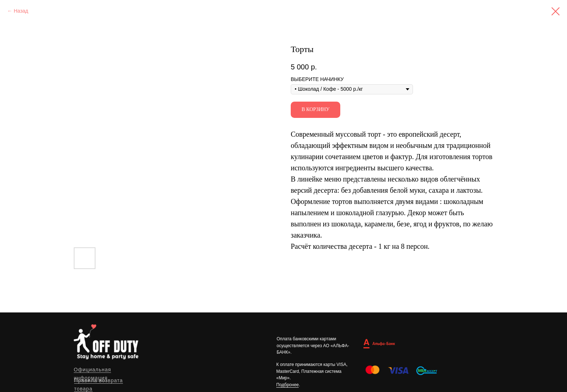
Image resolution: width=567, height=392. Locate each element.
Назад (21, 11)
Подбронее (287, 385)
